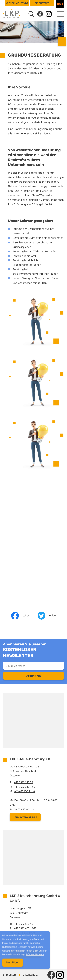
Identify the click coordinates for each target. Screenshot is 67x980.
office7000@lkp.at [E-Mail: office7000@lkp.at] (25, 933)
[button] (25, 817)
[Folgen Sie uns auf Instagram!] (49, 14)
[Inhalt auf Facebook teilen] (20, 616)
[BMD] (60, 4)
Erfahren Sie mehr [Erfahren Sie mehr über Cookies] (33, 957)
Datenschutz (30, 975)
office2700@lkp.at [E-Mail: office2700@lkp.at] (25, 791)
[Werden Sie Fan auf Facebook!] (40, 14)
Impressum (10, 975)
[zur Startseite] (11, 13)
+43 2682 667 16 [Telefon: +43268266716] (23, 924)
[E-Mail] (34, 666)
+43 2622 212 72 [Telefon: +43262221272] (23, 782)
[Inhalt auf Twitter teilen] (47, 616)
